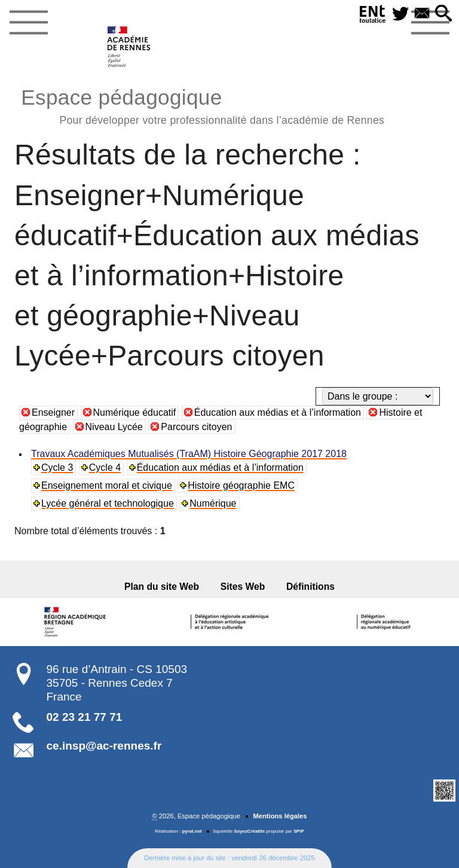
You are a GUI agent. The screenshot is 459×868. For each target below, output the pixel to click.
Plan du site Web (162, 587)
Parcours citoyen (196, 427)
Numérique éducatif (135, 412)
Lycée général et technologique (108, 503)
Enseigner (53, 412)
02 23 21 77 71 (85, 717)
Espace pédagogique (203, 105)
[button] (443, 14)
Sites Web (243, 587)
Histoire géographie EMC (241, 485)
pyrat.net (192, 831)
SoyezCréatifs (249, 831)
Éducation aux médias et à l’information (278, 412)
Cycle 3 (57, 467)
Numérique (213, 503)
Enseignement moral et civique (107, 485)
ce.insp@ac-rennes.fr (104, 746)
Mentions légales (280, 816)
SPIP (299, 831)
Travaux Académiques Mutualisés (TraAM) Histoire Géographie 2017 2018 (189, 454)
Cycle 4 (105, 467)
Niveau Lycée (114, 427)
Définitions (310, 587)
